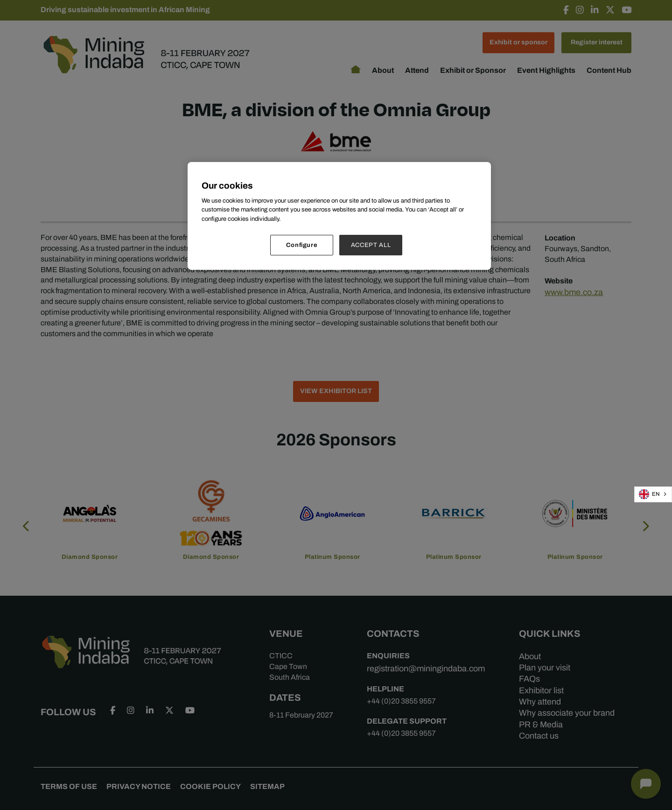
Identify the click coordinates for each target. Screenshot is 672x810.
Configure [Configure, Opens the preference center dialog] (302, 245)
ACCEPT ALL (371, 245)
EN (649, 494)
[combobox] (653, 494)
